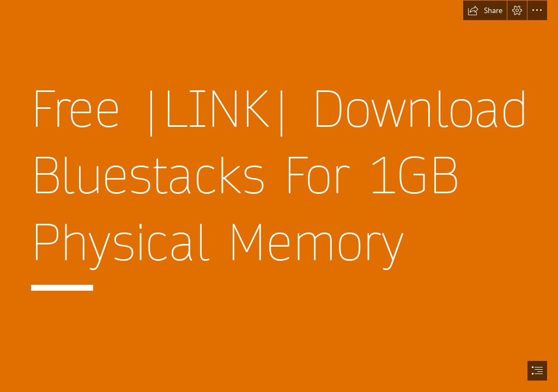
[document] (279, 196)
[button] (485, 10)
